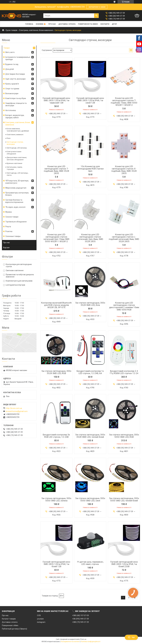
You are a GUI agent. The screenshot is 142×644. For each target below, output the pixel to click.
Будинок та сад (12, 64)
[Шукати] (96, 16)
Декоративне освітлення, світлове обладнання (17, 159)
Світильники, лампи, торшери (15, 168)
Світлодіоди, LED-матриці (17, 148)
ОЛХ (39, 615)
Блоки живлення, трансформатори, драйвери (18, 130)
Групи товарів (12, 30)
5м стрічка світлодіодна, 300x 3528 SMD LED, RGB (56, 372)
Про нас (52, 24)
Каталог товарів (9, 619)
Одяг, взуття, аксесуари (15, 79)
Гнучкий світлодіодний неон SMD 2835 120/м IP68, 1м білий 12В (56, 564)
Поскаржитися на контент (70, 642)
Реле (9, 138)
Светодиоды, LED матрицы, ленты (17, 174)
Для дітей (10, 69)
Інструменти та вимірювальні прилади (18, 58)
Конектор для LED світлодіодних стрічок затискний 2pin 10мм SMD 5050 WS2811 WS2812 (56, 238)
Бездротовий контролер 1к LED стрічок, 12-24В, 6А (90, 372)
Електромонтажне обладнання (14, 153)
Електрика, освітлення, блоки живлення (36, 30)
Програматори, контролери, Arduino (17, 194)
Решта (8, 227)
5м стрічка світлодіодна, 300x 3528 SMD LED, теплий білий (90, 436)
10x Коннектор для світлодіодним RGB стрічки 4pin (90, 169)
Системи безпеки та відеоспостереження (14, 201)
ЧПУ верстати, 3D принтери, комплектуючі (17, 182)
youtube (40, 619)
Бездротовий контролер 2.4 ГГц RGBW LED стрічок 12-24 (124, 372)
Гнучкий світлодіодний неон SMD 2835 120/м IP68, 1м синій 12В (90, 100)
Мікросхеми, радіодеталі (16, 188)
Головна (29, 24)
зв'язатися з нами (97, 7)
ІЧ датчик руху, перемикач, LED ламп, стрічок (90, 563)
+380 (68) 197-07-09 (80, 615)
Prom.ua (83, 639)
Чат (131, 637)
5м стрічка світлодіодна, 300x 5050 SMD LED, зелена (56, 499)
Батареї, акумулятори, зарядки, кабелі (15, 116)
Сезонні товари (12, 217)
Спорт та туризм (12, 89)
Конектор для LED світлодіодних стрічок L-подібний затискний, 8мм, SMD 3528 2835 (124, 238)
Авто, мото (10, 52)
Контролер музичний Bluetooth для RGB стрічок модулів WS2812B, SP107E (56, 305)
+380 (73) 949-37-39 (80, 622)
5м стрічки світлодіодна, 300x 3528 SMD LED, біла (90, 304)
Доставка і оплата (67, 24)
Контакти (105, 24)
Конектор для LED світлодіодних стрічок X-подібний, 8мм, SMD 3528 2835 (124, 170)
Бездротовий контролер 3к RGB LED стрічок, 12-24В (56, 436)
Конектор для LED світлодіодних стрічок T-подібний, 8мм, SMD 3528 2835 (56, 170)
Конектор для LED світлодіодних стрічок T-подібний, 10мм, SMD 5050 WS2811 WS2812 (124, 102)
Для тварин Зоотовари (15, 74)
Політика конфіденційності (91, 642)
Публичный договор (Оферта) (14, 629)
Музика (9, 212)
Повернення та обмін (88, 24)
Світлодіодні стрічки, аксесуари (15, 143)
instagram (41, 622)
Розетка (9, 231)
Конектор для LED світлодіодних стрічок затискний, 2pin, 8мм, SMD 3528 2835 (90, 238)
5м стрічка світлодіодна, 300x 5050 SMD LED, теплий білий (124, 499)
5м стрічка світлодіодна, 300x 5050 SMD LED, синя (90, 499)
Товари (7, 48)
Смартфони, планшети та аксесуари (16, 104)
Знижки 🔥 (41, 24)
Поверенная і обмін (10, 625)
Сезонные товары (13, 236)
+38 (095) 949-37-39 (80, 619)
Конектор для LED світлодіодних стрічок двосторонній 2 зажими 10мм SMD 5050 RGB (124, 306)
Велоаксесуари (12, 93)
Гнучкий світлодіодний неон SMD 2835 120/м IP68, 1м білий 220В (124, 564)
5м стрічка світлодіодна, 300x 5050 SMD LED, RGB (124, 436)
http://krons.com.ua (14, 408)
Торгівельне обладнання (16, 222)
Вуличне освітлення (14, 163)
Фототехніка (11, 110)
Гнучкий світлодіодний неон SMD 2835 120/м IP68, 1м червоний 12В (56, 100)
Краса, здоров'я (12, 84)
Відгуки (6, 248)
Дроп (114, 24)
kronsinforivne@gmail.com (17, 411)
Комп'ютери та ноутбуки (16, 98)
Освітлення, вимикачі (15, 135)
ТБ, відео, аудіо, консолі (15, 207)
